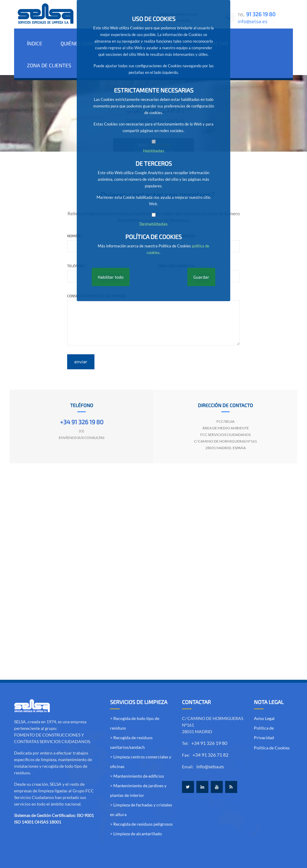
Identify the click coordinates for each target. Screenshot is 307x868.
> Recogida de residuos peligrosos (141, 801)
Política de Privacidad (264, 710)
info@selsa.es (253, 21)
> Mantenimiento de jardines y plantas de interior (138, 768)
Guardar (201, 277)
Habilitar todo (111, 277)
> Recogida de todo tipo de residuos (135, 700)
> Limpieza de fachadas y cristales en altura (141, 787)
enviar (81, 339)
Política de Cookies (272, 725)
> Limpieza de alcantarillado (136, 811)
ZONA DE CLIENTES (263, 43)
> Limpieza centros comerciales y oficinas (141, 739)
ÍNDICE (34, 43)
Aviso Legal (264, 696)
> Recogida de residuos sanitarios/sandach (131, 720)
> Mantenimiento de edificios (137, 753)
